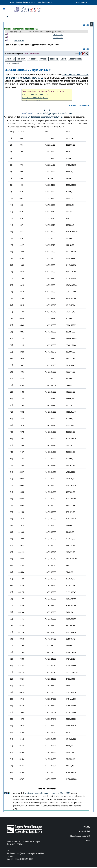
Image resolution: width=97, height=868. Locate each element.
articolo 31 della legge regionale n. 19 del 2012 (52, 113)
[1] (6, 793)
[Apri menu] (92, 24)
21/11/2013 (58, 38)
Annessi (43, 59)
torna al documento (79, 105)
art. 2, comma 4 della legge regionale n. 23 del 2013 (47, 793)
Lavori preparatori (13, 63)
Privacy (87, 827)
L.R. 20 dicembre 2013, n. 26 (35, 98)
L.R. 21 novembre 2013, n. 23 (35, 94)
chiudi (86, 25)
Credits (87, 840)
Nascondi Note (75, 59)
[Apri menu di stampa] (77, 54)
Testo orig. (54, 59)
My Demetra (81, 2)
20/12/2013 (58, 35)
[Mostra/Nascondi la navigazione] (4, 9)
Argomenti (10, 59)
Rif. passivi (32, 59)
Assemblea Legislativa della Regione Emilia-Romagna (31, 2)
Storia (63, 59)
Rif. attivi (21, 59)
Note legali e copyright (80, 836)
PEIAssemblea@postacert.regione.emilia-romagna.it (25, 855)
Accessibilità (85, 831)
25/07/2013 (19, 41)
